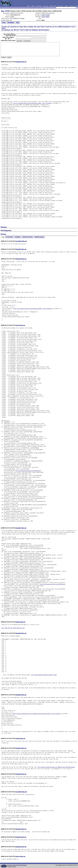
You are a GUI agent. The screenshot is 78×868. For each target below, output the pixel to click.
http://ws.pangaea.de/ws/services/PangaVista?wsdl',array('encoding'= (33, 103)
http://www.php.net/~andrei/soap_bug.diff (13, 628)
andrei (43, 15)
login (77, 6)
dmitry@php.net (20, 856)
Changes (18, 237)
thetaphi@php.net (21, 62)
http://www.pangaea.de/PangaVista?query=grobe (44, 675)
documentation (39, 6)
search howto (61, 6)
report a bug (46, 6)
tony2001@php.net (21, 241)
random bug (72, 6)
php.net (29, 6)
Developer (11, 22)
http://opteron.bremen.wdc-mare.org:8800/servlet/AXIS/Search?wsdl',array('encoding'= (37, 714)
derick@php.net (20, 325)
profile (48, 15)
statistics (66, 6)
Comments (9, 237)
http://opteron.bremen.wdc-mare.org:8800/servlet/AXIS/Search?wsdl (56, 767)
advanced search (53, 6)
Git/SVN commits (27, 237)
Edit (18, 22)
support (33, 6)
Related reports (39, 237)
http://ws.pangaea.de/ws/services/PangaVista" (28, 471)
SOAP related (45, 17)
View (4, 22)
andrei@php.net (20, 622)
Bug (3, 11)
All (3, 237)
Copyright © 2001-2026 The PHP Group (17, 865)
